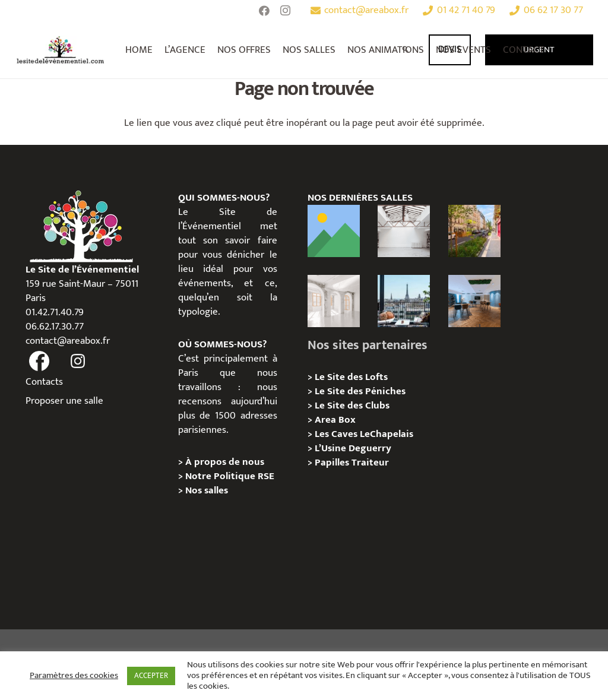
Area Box (335, 420)
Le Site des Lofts (351, 377)
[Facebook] (264, 11)
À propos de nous (225, 462)
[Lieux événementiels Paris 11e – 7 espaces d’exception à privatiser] (474, 231)
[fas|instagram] (78, 362)
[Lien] (61, 50)
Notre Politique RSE (230, 476)
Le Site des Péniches (360, 391)
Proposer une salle (64, 401)
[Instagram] (286, 11)
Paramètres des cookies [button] (74, 676)
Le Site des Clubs (352, 406)
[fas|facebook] (40, 362)
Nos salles (207, 490)
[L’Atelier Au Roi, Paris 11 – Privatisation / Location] (404, 231)
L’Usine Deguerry (353, 448)
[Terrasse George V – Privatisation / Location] (404, 301)
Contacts (44, 382)
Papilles (333, 463)
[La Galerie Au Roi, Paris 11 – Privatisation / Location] (334, 301)
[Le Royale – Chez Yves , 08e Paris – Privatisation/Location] (474, 301)
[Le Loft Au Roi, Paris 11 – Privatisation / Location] (334, 231)
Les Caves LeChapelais (364, 434)
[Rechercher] (405, 50)
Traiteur (370, 463)
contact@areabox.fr (68, 341)
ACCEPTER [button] (151, 676)
